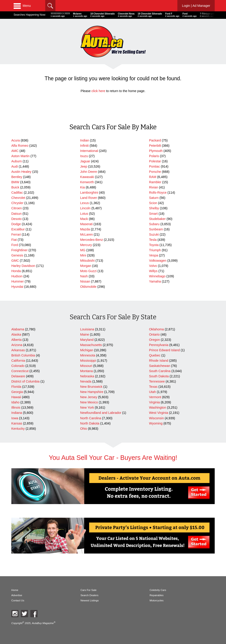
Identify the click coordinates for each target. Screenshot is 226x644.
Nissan (85, 281)
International (89, 151)
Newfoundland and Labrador (101, 413)
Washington (158, 407)
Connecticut (20, 371)
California (18, 361)
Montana (86, 371)
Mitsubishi (87, 261)
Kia (82, 187)
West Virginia (159, 413)
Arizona (17, 345)
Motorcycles (156, 600)
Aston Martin (20, 156)
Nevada (86, 381)
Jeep (84, 166)
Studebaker (157, 219)
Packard (155, 140)
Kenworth (87, 182)
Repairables (156, 595)
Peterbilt (155, 146)
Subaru (154, 224)
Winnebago (157, 276)
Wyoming (156, 423)
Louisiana (87, 329)
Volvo (153, 266)
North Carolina (91, 418)
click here (98, 91)
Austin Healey (21, 172)
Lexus (84, 203)
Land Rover (88, 198)
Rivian (154, 187)
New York (87, 407)
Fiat (14, 240)
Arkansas (18, 350)
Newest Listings (90, 600)
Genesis (17, 255)
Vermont (155, 397)
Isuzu (84, 156)
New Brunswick (91, 387)
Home (15, 590)
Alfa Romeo (20, 146)
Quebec (155, 355)
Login (196, 6)
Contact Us (18, 600)
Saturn (154, 198)
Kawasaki (87, 177)
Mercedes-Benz (92, 240)
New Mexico (89, 402)
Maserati (86, 224)
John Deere (88, 172)
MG (83, 250)
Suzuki (154, 234)
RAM (153, 177)
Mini (83, 255)
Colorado (18, 366)
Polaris (154, 156)
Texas (153, 387)
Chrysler (17, 203)
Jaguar (85, 161)
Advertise (17, 595)
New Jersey (89, 397)
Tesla (153, 240)
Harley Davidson (23, 266)
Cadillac (17, 193)
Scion (153, 203)
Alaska (16, 334)
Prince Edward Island (164, 350)
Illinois (16, 407)
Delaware (18, 376)
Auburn (17, 161)
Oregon (155, 340)
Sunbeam (156, 229)
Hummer (18, 281)
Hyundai (17, 287)
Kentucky (18, 429)
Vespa (154, 255)
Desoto (17, 219)
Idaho (15, 402)
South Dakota (159, 376)
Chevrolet (18, 198)
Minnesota (88, 355)
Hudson (17, 276)
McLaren (86, 234)
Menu (22, 6)
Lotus (84, 214)
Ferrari (16, 234)
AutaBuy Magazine (43, 623)
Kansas (17, 423)
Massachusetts (91, 345)
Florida (16, 387)
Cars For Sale (89, 590)
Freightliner (19, 250)
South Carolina (160, 371)
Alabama (18, 329)
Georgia (17, 392)
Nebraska (87, 376)
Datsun (17, 214)
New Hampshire (92, 392)
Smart (153, 214)
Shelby (154, 208)
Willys (153, 271)
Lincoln (85, 208)
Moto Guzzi (88, 271)
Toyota (154, 245)
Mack (84, 219)
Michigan (87, 350)
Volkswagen (158, 261)
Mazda (85, 229)
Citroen (17, 208)
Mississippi (88, 361)
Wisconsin (157, 418)
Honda (16, 271)
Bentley (17, 177)
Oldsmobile (88, 287)
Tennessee (157, 381)
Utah (152, 392)
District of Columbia (25, 381)
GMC (15, 261)
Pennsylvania (159, 345)
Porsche (155, 172)
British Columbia (23, 355)
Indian (84, 140)
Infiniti (84, 146)
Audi (15, 166)
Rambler (155, 182)
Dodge (16, 224)
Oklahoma (157, 329)
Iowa (15, 418)
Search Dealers (89, 595)
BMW (15, 182)
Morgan (86, 266)
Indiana (17, 413)
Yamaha (155, 281)
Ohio (83, 429)
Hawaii (16, 397)
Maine (84, 334)
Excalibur (18, 229)
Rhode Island (159, 361)
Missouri (86, 366)
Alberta (17, 340)
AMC (15, 151)
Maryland (87, 340)
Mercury (86, 245)
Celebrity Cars (158, 590)
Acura (16, 140)
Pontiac (155, 166)
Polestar (155, 161)
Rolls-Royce (158, 193)
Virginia (155, 402)
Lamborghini (89, 193)
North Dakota (90, 423)
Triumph (155, 250)
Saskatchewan (160, 366)
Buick (15, 187)
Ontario (154, 334)
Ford (15, 245)
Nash (84, 276)
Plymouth (156, 151)
